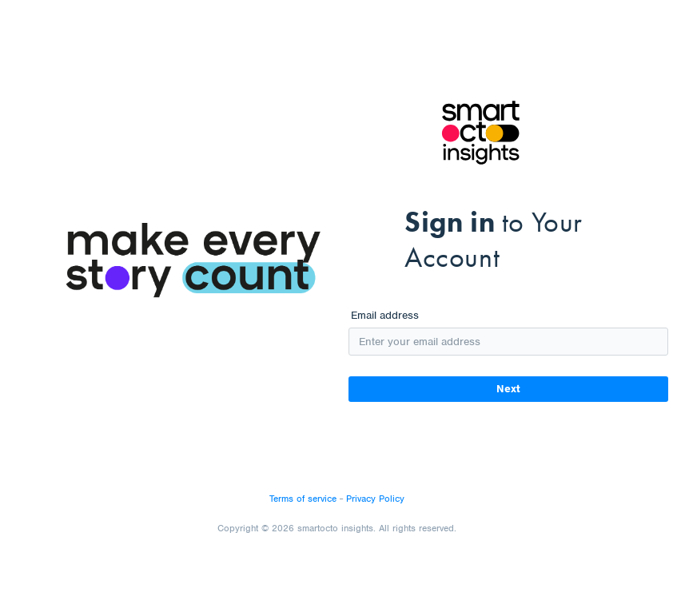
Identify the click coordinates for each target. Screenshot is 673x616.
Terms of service (303, 499)
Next (508, 389)
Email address (385, 316)
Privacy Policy (375, 499)
